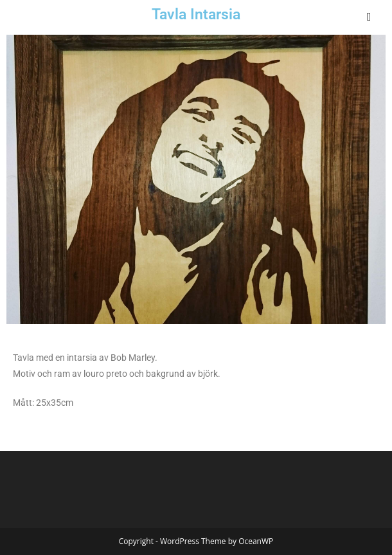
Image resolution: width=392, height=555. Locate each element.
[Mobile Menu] (370, 16)
